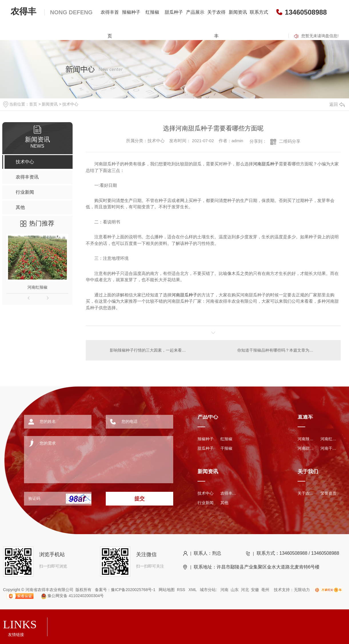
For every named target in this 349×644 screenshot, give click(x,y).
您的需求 (91, 457)
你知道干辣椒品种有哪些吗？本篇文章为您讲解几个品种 (285, 350)
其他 (224, 503)
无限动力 (302, 590)
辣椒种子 (131, 12)
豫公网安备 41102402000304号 (70, 596)
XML (193, 590)
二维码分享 (290, 141)
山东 (235, 590)
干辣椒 (226, 448)
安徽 (255, 590)
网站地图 (167, 590)
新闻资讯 (238, 12)
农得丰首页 (110, 24)
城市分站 (208, 590)
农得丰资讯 (229, 493)
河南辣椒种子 (306, 439)
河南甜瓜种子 (266, 164)
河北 (245, 590)
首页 (33, 104)
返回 (337, 104)
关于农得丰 (216, 24)
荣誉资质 (328, 493)
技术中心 (70, 104)
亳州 (265, 590)
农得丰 (52, 11)
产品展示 (195, 12)
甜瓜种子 (174, 12)
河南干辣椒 (329, 448)
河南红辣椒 (37, 287)
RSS (182, 590)
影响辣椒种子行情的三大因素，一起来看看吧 (149, 350)
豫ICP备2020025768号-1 (133, 590)
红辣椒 (152, 12)
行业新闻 (206, 503)
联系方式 (259, 12)
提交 (139, 499)
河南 (224, 590)
